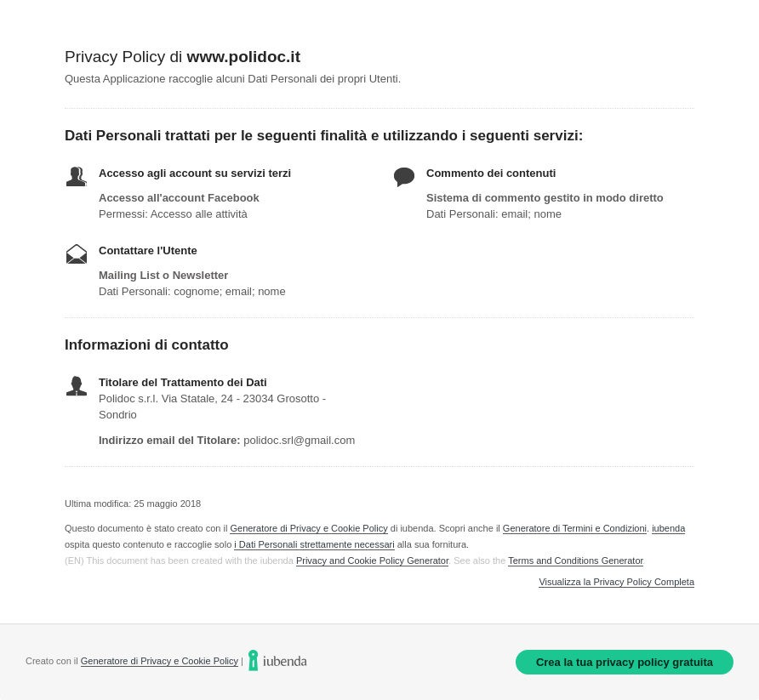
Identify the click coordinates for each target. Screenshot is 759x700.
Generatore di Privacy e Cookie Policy (308, 528)
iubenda (668, 528)
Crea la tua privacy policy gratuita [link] (625, 662)
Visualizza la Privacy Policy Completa (616, 582)
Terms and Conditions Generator (575, 561)
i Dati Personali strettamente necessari (314, 544)
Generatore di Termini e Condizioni (575, 528)
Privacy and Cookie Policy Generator (372, 561)
